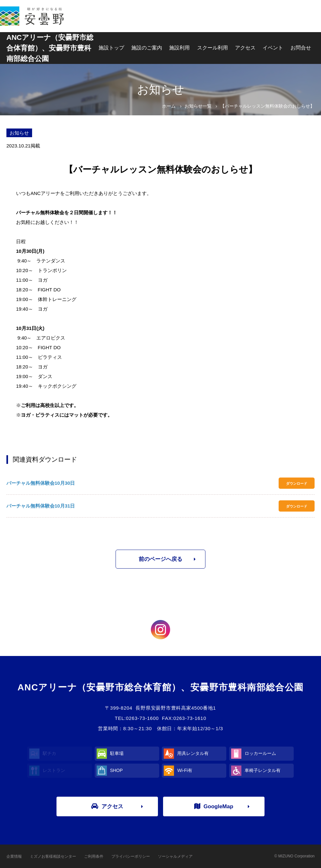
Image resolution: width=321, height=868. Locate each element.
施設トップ (111, 48)
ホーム (169, 106)
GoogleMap (214, 806)
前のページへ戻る (160, 559)
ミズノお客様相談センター (53, 856)
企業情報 (14, 856)
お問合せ (301, 48)
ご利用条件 (94, 856)
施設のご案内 (147, 48)
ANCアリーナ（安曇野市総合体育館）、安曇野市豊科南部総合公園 (50, 48)
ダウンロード (297, 483)
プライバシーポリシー (131, 856)
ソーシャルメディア (175, 856)
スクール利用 (213, 48)
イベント (273, 48)
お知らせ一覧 (198, 106)
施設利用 (179, 48)
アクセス (245, 48)
